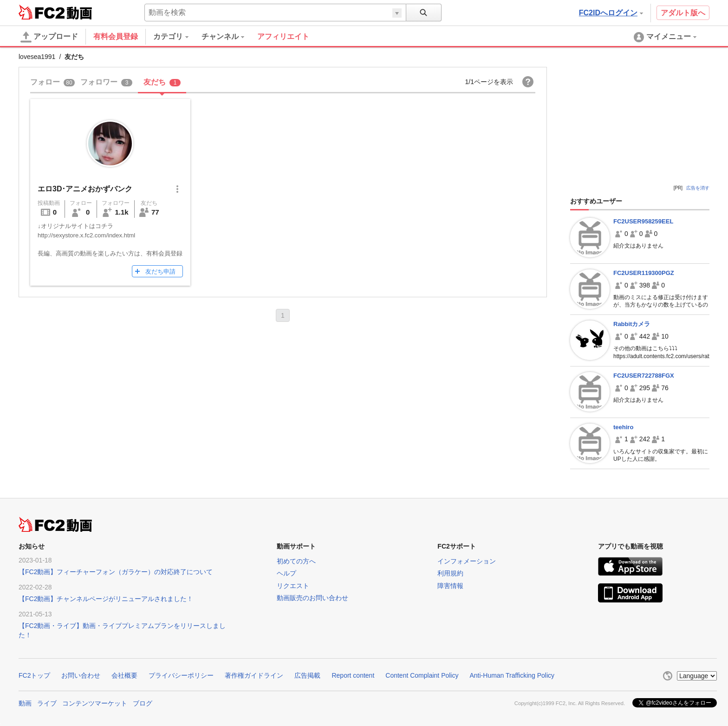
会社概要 (124, 675)
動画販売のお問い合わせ (312, 598)
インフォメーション (467, 561)
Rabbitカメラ (632, 324)
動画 (25, 703)
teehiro (623, 427)
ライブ (47, 703)
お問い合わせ (81, 675)
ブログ (143, 703)
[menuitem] (177, 37)
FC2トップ (34, 675)
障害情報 (450, 586)
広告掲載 (307, 675)
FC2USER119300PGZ (644, 273)
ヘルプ (286, 573)
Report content (353, 675)
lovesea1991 (37, 57)
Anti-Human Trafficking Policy (512, 675)
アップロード (49, 37)
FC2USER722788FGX (644, 376)
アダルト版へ (683, 13)
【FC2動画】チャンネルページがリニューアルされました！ (106, 599)
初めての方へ (296, 561)
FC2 (42, 12)
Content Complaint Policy (422, 675)
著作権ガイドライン (254, 675)
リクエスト (293, 586)
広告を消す (698, 188)
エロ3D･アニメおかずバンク (85, 189)
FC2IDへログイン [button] (611, 13)
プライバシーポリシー (181, 675)
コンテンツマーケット (95, 703)
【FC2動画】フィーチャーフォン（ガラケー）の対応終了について (116, 572)
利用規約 (450, 573)
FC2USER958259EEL (643, 221)
